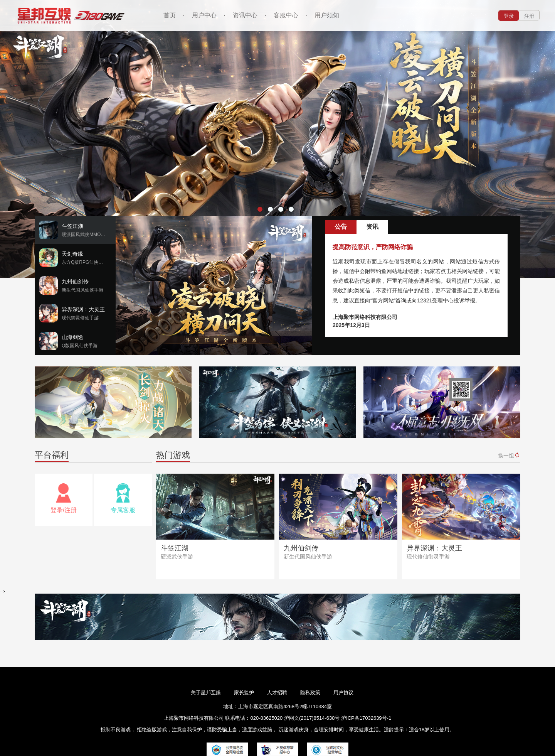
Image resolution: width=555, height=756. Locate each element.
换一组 (509, 455)
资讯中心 (245, 15)
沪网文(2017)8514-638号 (313, 718)
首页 (170, 15)
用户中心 (204, 15)
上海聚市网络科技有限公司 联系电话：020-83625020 (223, 718)
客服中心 (286, 15)
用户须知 (327, 15)
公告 (341, 227)
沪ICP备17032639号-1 (366, 718)
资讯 (372, 227)
